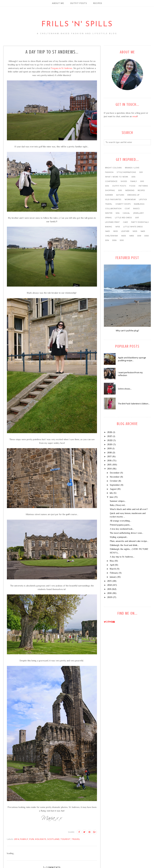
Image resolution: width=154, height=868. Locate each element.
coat (127, 209)
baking (109, 227)
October (114, 481)
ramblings (139, 204)
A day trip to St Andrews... (122, 557)
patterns (143, 186)
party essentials (140, 222)
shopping (110, 191)
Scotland (53, 839)
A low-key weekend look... (122, 529)
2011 (141, 172)
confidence (111, 181)
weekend (130, 191)
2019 (107, 240)
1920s (124, 236)
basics (136, 209)
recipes (141, 191)
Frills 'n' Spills (77, 23)
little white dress (133, 227)
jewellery (138, 213)
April (112, 565)
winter (109, 213)
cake (125, 222)
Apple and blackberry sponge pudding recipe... (132, 359)
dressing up (133, 195)
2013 (142, 181)
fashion (109, 172)
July (111, 493)
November (115, 477)
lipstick (143, 200)
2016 (117, 213)
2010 (122, 240)
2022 (110, 440)
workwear (130, 200)
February (114, 573)
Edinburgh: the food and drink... (124, 545)
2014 (17, 839)
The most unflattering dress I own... (127, 533)
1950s (115, 231)
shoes (124, 181)
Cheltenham (111, 236)
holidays (41, 839)
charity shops (123, 204)
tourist (66, 839)
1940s (143, 231)
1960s (107, 231)
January (113, 577)
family (24, 839)
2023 (110, 436)
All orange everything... (121, 521)
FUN (32, 839)
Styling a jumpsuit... (119, 537)
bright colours (113, 168)
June (112, 497)
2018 (139, 236)
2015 (120, 191)
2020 (146, 236)
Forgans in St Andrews (61, 68)
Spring (108, 218)
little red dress (123, 218)
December (115, 473)
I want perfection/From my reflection (130, 374)
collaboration (113, 209)
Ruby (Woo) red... (118, 505)
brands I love (132, 168)
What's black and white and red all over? (129, 509)
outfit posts (119, 186)
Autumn (120, 195)
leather (125, 231)
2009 (114, 240)
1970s (118, 227)
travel (76, 839)
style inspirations (126, 172)
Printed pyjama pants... (120, 525)
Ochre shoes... (125, 389)
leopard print (112, 222)
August (113, 489)
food (132, 186)
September (115, 485)
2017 (137, 218)
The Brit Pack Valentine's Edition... (134, 404)
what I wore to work (117, 177)
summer (109, 195)
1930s (135, 231)
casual (126, 213)
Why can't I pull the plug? (127, 331)
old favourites (113, 200)
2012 (133, 177)
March (113, 569)
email (135, 116)
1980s (132, 236)
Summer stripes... (118, 501)
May (112, 561)
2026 (110, 432)
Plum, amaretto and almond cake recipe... (129, 541)
